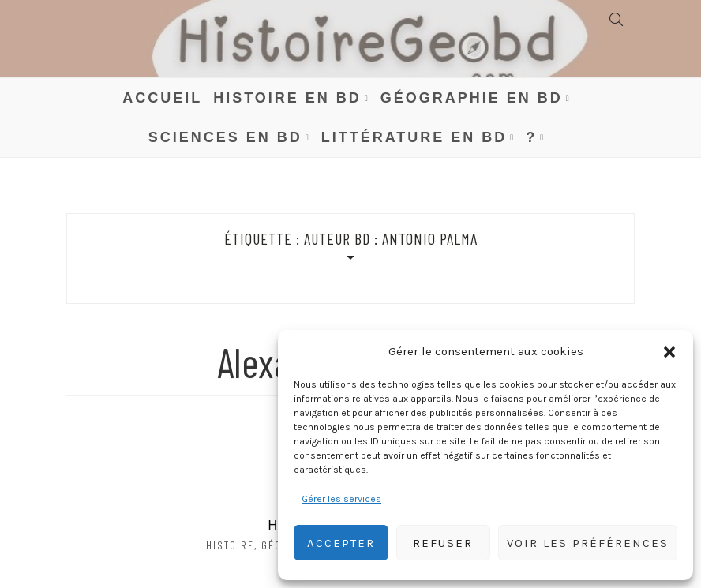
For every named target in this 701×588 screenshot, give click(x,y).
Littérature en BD (414, 137)
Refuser (443, 543)
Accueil (162, 98)
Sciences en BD (225, 137)
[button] (669, 352)
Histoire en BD (287, 98)
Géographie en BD (472, 98)
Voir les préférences (588, 543)
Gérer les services (341, 499)
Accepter (341, 543)
